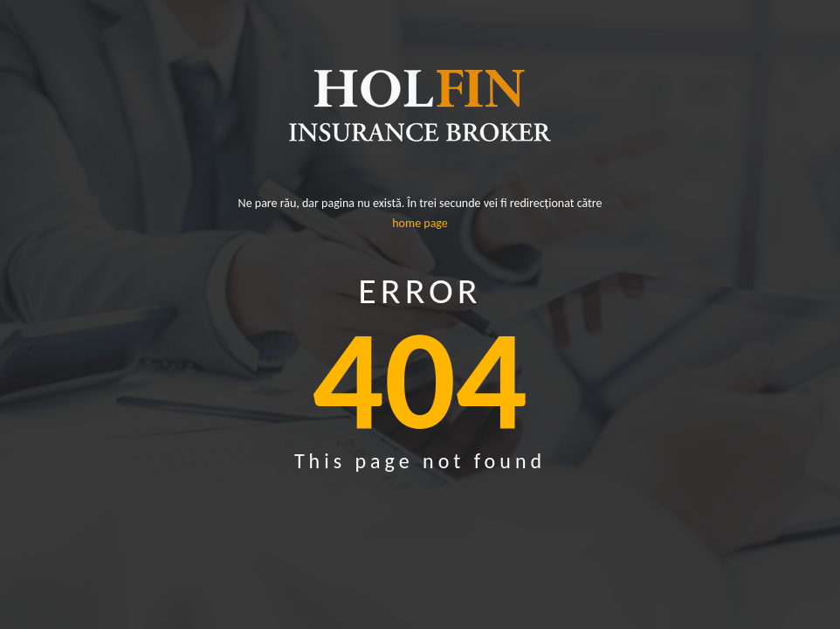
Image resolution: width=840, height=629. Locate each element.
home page (420, 224)
